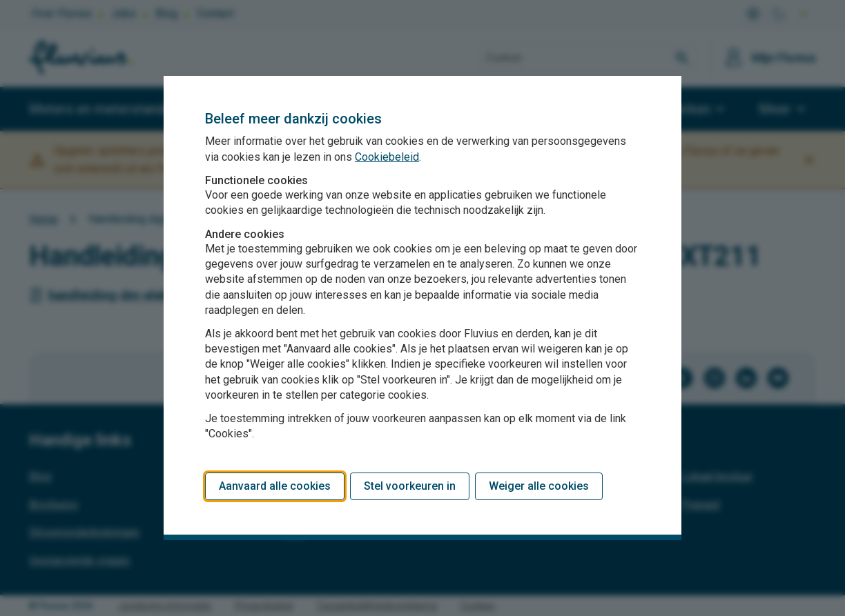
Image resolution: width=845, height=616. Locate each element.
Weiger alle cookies (539, 486)
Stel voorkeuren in (410, 486)
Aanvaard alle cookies (275, 486)
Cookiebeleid (387, 157)
